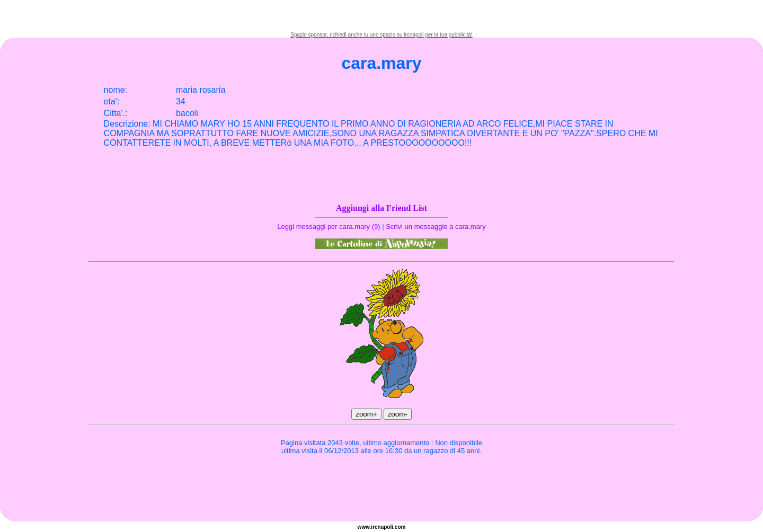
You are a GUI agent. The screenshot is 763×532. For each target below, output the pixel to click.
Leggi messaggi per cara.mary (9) (329, 227)
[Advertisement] (381, 16)
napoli (385, 527)
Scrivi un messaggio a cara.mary (436, 227)
